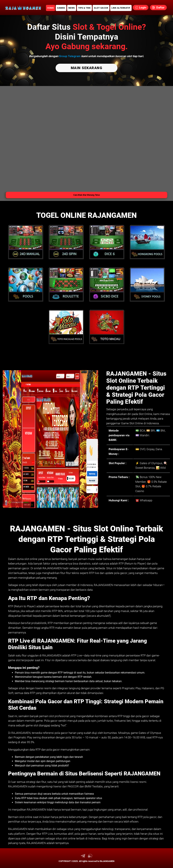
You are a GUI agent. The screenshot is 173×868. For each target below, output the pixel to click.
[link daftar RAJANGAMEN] (23, 8)
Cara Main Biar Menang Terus (87, 195)
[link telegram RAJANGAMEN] (83, 857)
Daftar (158, 7)
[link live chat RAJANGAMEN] (90, 857)
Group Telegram (70, 56)
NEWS (72, 8)
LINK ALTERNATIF (121, 8)
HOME (51, 8)
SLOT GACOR (101, 8)
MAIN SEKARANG (87, 68)
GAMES (61, 8)
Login (141, 7)
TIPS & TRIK (84, 8)
